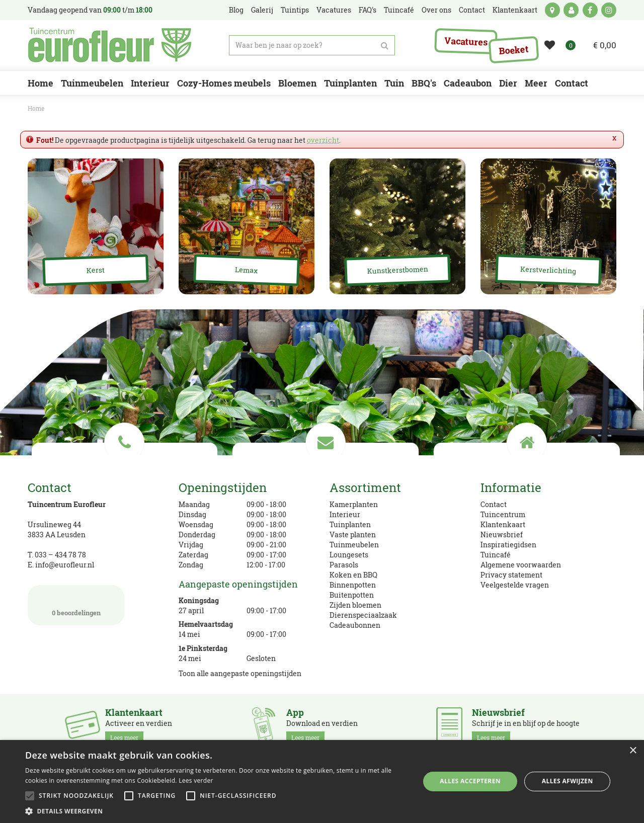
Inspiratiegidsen (508, 545)
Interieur (345, 514)
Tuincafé (496, 555)
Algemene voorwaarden (521, 565)
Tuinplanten (350, 524)
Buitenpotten (352, 595)
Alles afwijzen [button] (568, 781)
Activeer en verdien (139, 725)
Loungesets (349, 555)
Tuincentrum (503, 514)
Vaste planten (353, 534)
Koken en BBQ (353, 575)
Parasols (344, 565)
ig (609, 10)
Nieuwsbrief (502, 534)
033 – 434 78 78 (60, 555)
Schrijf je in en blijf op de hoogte (526, 725)
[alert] (322, 781)
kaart (552, 10)
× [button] (633, 751)
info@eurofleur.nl (65, 565)
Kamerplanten (354, 504)
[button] (217, 811)
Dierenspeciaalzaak (363, 615)
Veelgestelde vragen (515, 585)
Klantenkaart (503, 524)
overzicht (323, 140)
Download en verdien (322, 725)
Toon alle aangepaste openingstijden (240, 673)
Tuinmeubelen (354, 545)
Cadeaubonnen (355, 625)
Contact (494, 504)
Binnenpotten (353, 585)
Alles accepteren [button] (470, 781)
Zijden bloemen (355, 605)
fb (590, 10)
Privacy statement (511, 575)
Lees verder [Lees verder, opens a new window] (196, 780)
